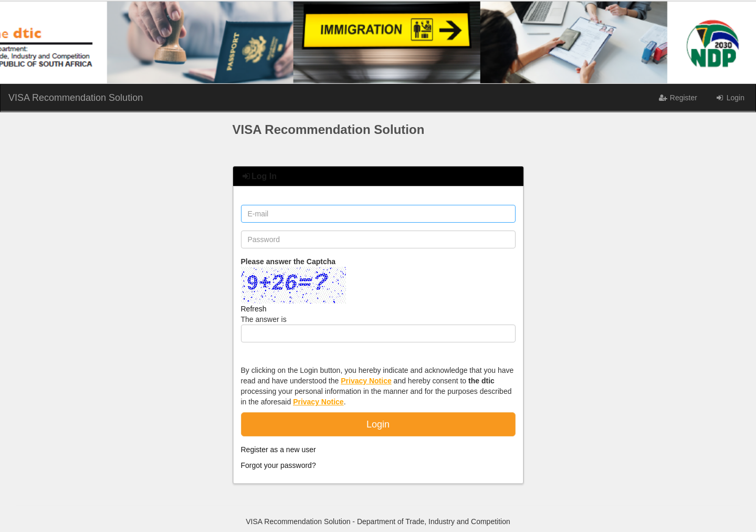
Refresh (254, 309)
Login (730, 98)
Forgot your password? (279, 465)
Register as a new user (279, 450)
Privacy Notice (366, 381)
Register (678, 98)
